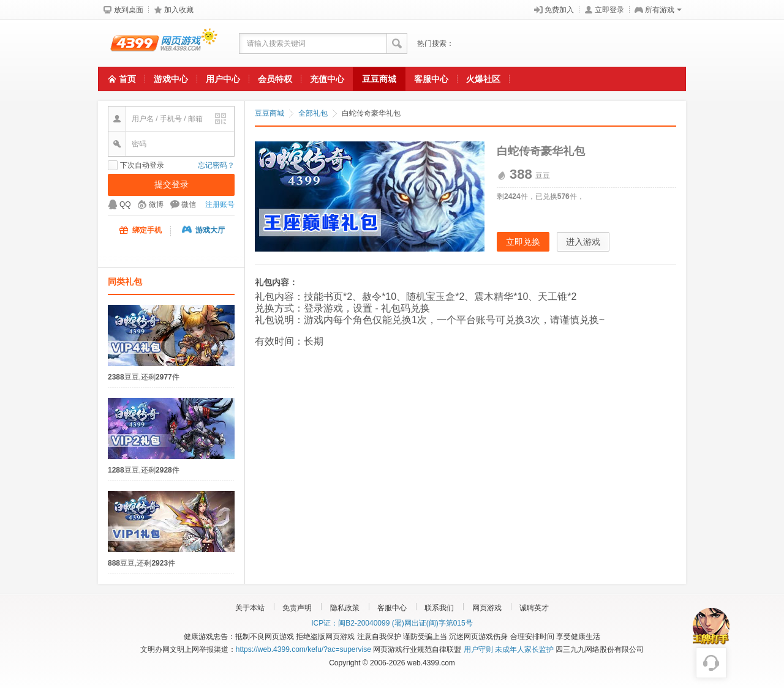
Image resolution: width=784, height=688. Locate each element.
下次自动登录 (142, 165)
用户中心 (223, 79)
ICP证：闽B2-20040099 (350, 623)
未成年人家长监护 (524, 649)
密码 (139, 144)
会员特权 (275, 79)
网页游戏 (487, 608)
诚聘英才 (534, 608)
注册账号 (220, 204)
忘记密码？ (216, 165)
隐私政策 (345, 608)
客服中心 (431, 79)
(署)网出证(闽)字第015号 (432, 623)
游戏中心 (171, 79)
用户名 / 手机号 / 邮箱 (167, 119)
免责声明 (297, 608)
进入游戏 (583, 242)
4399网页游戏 (158, 43)
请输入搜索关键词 (276, 43)
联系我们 (439, 608)
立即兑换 (523, 242)
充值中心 (327, 79)
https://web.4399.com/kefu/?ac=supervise (303, 649)
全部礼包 (313, 113)
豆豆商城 (379, 79)
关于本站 (250, 608)
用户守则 (478, 649)
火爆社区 (483, 79)
